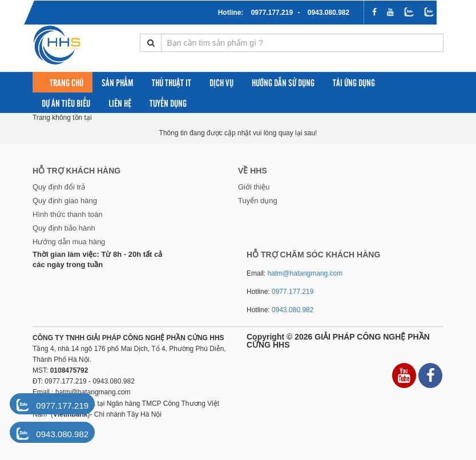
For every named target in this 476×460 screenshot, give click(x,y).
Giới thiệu (254, 187)
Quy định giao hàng (65, 201)
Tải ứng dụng (354, 82)
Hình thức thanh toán (67, 214)
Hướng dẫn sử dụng (283, 82)
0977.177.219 (272, 13)
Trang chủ (66, 82)
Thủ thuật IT (172, 82)
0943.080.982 (328, 13)
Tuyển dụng (168, 103)
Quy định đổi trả (59, 187)
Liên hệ (120, 103)
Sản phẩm (118, 82)
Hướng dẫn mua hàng (69, 242)
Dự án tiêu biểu (66, 103)
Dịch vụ (221, 82)
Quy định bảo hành (64, 228)
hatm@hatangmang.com (305, 273)
